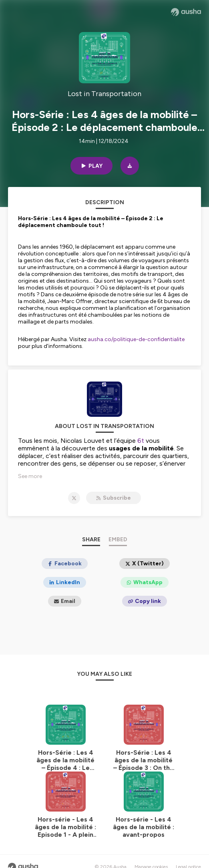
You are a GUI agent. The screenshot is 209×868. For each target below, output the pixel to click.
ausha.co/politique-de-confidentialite (136, 339)
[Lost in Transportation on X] (74, 498)
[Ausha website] (186, 12)
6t (141, 441)
